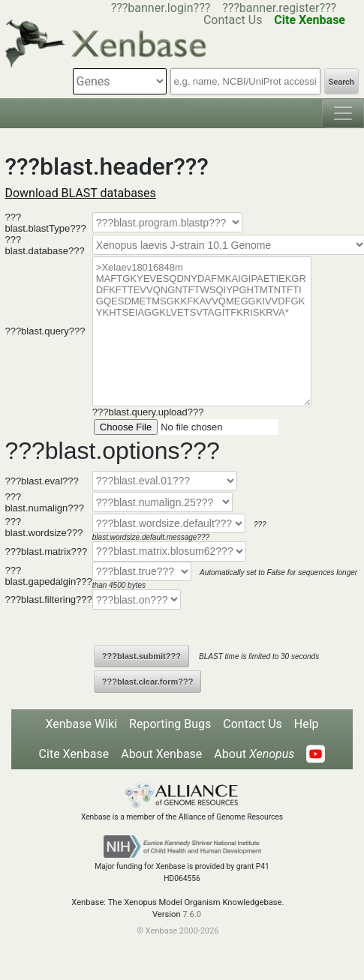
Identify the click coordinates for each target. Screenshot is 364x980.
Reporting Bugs (170, 724)
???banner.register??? (279, 8)
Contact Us (253, 724)
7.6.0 (192, 914)
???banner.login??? (161, 8)
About (254, 754)
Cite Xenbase (74, 754)
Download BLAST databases (80, 193)
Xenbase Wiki (81, 724)
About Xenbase (161, 754)
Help (307, 724)
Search (341, 82)
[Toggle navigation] (343, 113)
